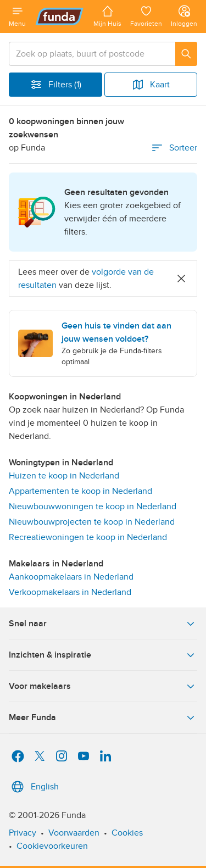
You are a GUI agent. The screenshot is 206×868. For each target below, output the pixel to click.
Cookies (127, 833)
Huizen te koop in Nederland (64, 476)
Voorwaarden (74, 833)
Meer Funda (103, 717)
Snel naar (103, 624)
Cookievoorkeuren (52, 846)
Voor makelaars (103, 686)
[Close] (181, 279)
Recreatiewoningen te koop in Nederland (88, 537)
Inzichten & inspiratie (103, 655)
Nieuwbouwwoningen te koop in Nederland (93, 507)
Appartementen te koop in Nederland (80, 491)
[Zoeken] (186, 54)
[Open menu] (17, 16)
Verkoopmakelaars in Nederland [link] (70, 592)
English (34, 787)
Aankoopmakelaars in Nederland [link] (71, 577)
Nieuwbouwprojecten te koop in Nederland (92, 522)
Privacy (23, 833)
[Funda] (60, 16)
